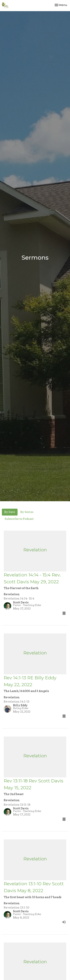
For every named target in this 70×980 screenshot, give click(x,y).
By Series (27, 512)
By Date (10, 512)
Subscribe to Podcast (19, 519)
